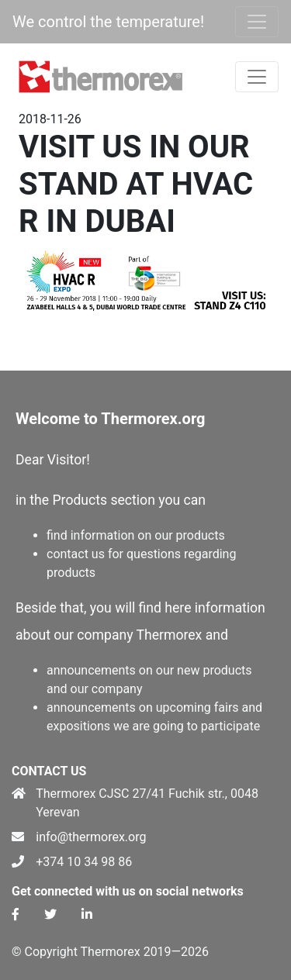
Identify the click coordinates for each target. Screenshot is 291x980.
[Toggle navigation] (257, 22)
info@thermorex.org (91, 837)
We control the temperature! (108, 22)
